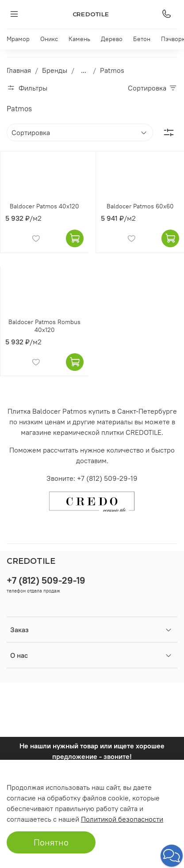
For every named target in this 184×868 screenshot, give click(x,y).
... (84, 70)
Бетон (142, 39)
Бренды (55, 70)
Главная (19, 70)
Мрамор (18, 39)
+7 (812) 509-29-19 (46, 580)
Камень (79, 39)
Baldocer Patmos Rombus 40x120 (44, 326)
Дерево (112, 39)
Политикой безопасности (122, 819)
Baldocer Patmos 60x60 (140, 206)
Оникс (49, 39)
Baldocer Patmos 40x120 (44, 206)
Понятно (51, 842)
